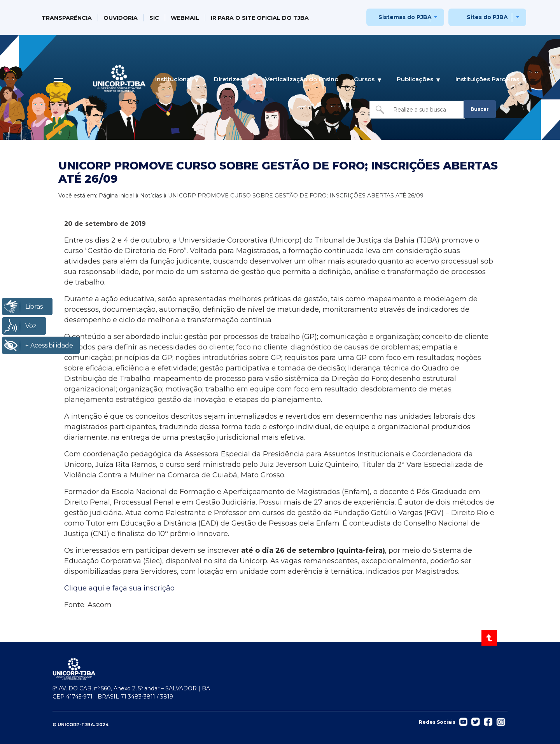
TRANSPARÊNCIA (67, 18)
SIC (154, 18)
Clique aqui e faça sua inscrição (119, 588)
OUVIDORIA (121, 18)
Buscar (480, 109)
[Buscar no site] (417, 110)
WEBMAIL (185, 18)
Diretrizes (228, 79)
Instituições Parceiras (487, 79)
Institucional (173, 79)
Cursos (364, 79)
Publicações (415, 79)
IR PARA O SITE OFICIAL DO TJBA (260, 18)
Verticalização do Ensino (302, 79)
